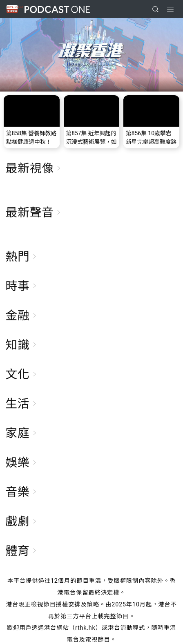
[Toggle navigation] (170, 9)
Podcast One (57, 9)
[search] (155, 9)
